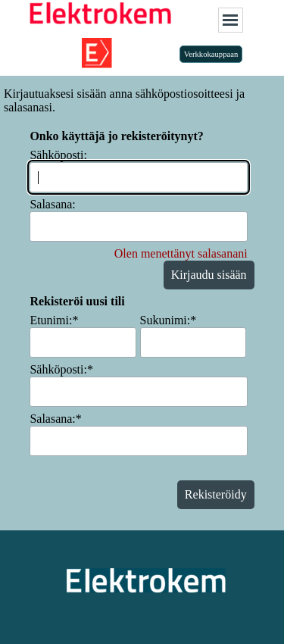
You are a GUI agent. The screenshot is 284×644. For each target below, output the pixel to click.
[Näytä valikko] (231, 20)
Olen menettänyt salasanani (181, 253)
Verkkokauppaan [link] (211, 54)
